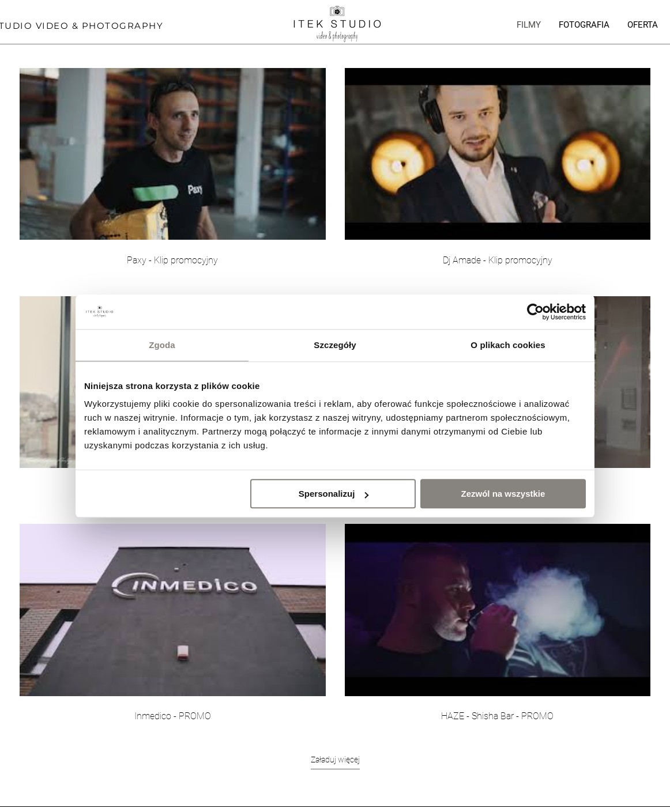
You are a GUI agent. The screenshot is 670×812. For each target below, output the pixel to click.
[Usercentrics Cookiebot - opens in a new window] (535, 312)
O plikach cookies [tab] (508, 345)
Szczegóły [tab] (335, 345)
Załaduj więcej (335, 760)
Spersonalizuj (334, 494)
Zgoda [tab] (162, 345)
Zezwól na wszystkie (503, 494)
